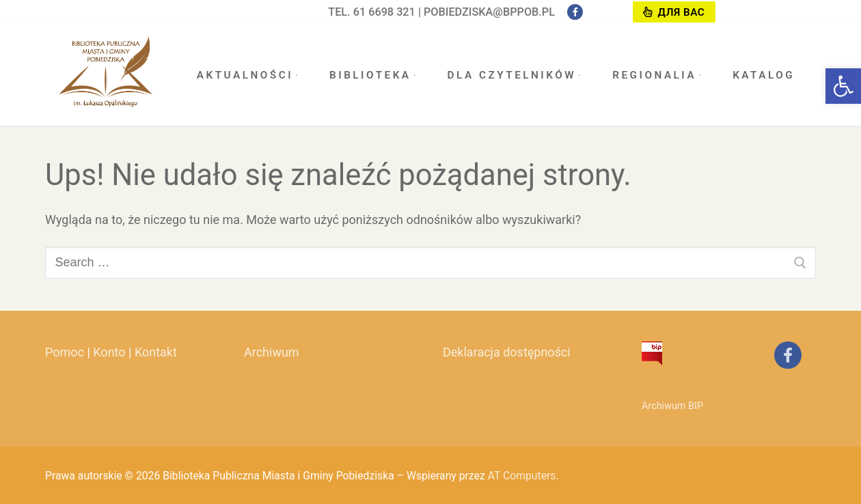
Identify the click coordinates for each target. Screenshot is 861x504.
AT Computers (522, 476)
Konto (109, 352)
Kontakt (156, 352)
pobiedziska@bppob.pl (489, 12)
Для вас (674, 12)
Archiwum (272, 352)
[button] (843, 86)
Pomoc (65, 352)
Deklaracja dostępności (507, 352)
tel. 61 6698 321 (372, 12)
